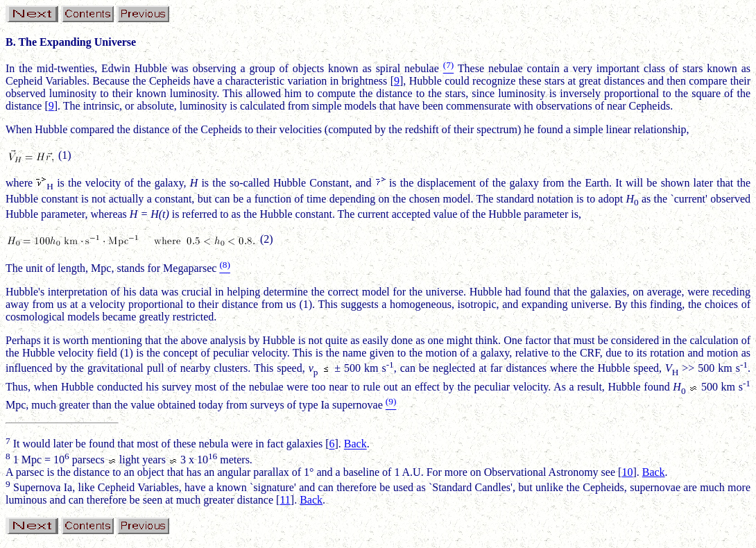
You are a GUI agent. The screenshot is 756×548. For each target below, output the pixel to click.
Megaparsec (190, 268)
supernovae (358, 405)
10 (627, 472)
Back (355, 444)
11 (285, 500)
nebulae (422, 68)
